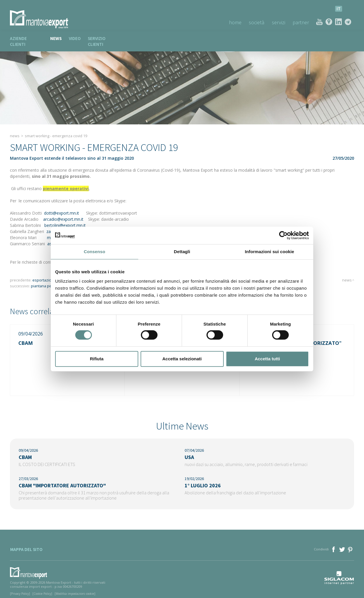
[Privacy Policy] (20, 590)
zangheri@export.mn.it (68, 226)
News (56, 38)
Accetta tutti (267, 359)
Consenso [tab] (94, 252)
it (339, 9)
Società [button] (256, 22)
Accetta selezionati (182, 359)
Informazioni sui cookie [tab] (270, 252)
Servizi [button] (278, 22)
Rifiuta (97, 359)
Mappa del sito (26, 546)
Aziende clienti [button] (27, 38)
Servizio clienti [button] (105, 38)
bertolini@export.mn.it (65, 220)
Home (235, 22)
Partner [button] (301, 22)
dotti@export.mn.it (62, 207)
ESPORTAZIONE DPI (47, 275)
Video (75, 38)
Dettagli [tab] (182, 252)
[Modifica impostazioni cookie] (75, 590)
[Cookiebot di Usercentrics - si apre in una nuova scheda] (283, 235)
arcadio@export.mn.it (63, 214)
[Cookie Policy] (42, 590)
